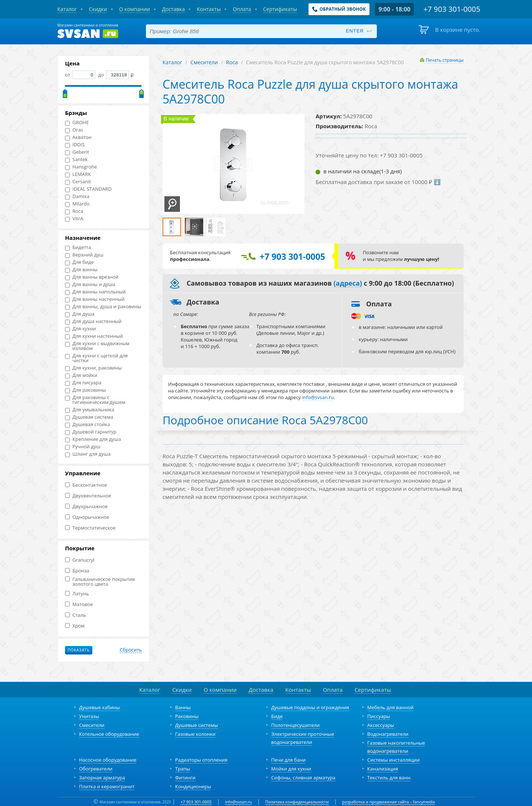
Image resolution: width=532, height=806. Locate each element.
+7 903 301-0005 (196, 802)
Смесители (204, 62)
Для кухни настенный (94, 336)
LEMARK (78, 174)
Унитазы (89, 716)
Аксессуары (381, 725)
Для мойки (81, 375)
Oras (74, 130)
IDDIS (75, 145)
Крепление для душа (93, 439)
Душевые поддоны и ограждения (310, 707)
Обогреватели (96, 769)
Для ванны (81, 270)
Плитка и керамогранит (107, 786)
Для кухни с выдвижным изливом (97, 346)
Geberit (77, 152)
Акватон (78, 137)
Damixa (77, 196)
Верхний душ (84, 255)
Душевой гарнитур (91, 432)
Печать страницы (445, 60)
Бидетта (78, 247)
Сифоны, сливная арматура (303, 778)
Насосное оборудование (108, 760)
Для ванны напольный (95, 292)
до (113, 75)
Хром (75, 626)
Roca (74, 211)
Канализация (383, 769)
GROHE (77, 123)
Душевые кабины (100, 707)
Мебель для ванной (390, 707)
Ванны (183, 707)
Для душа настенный (93, 321)
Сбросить (131, 650)
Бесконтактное (86, 485)
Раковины (187, 716)
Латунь (77, 594)
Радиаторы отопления (201, 760)
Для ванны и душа (90, 284)
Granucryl (80, 560)
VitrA (74, 219)
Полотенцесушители (295, 725)
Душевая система (89, 417)
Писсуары (379, 716)
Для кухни (80, 329)
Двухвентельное (88, 496)
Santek (76, 159)
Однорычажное (87, 517)
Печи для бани (288, 760)
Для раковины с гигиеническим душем (95, 400)
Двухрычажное (86, 506)
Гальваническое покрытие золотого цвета (100, 582)
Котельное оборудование (109, 734)
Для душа (80, 314)
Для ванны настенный (95, 299)
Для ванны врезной (92, 277)
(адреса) (348, 283)
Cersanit (78, 182)
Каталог (172, 62)
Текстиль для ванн (389, 778)
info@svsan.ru (238, 802)
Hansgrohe (81, 167)
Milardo (77, 204)
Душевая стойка (88, 424)
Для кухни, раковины (93, 368)
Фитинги (185, 778)
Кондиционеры (193, 786)
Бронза (77, 571)
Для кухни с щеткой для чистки (96, 358)
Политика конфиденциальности (297, 802)
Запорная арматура (102, 778)
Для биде (79, 262)
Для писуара (83, 383)
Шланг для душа (88, 454)
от (80, 75)
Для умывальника (90, 410)
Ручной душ (83, 447)
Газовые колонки (195, 734)
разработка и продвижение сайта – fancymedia (388, 802)
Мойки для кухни (291, 769)
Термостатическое (90, 528)
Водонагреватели (388, 734)
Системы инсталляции (393, 760)
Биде (277, 716)
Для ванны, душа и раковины (103, 307)
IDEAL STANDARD (88, 189)
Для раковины (86, 390)
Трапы (183, 769)
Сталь (76, 615)
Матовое (79, 604)
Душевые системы (197, 725)
